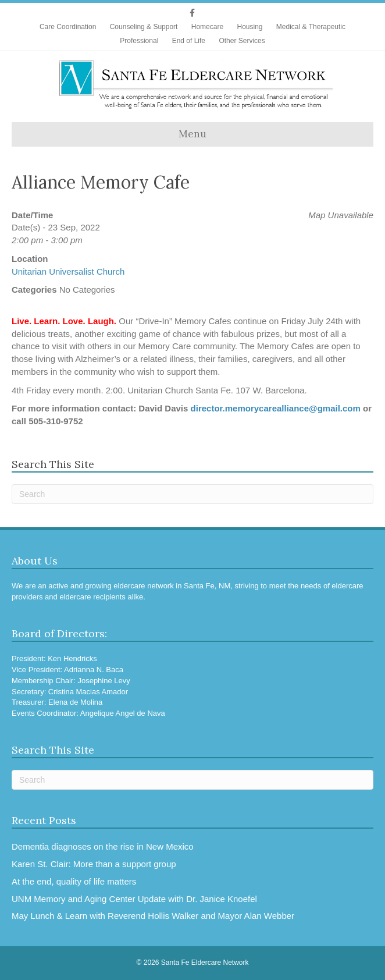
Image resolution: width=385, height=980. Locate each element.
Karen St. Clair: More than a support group (94, 864)
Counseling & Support (144, 27)
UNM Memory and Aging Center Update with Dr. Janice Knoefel (134, 899)
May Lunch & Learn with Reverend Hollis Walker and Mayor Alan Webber (153, 916)
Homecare (207, 27)
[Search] (192, 494)
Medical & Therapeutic (311, 27)
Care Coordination (68, 27)
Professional (139, 41)
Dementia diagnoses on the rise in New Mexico (103, 846)
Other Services (242, 41)
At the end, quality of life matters (74, 881)
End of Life (189, 41)
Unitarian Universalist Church (68, 271)
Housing (249, 27)
